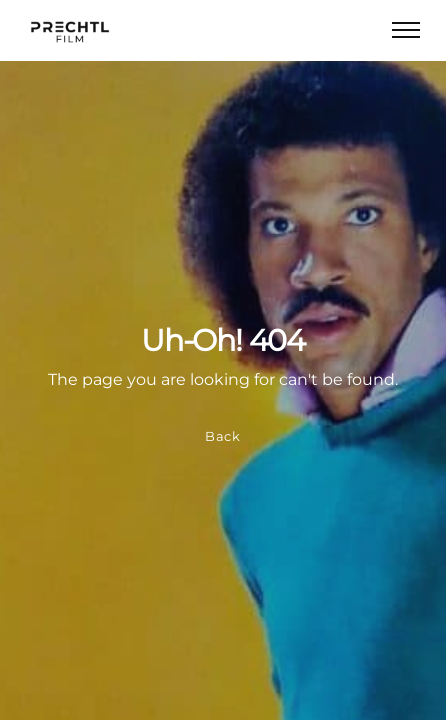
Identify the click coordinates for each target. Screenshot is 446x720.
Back (223, 436)
